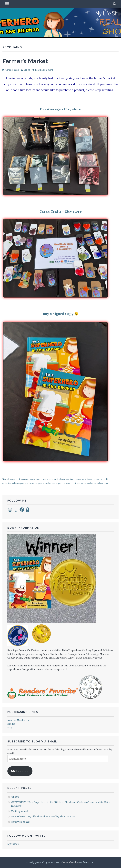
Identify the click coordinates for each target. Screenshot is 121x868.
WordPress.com (86, 862)
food (72, 479)
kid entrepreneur (20, 483)
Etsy (10, 727)
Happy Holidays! (21, 822)
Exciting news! (20, 811)
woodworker (87, 483)
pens (31, 483)
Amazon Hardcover (18, 720)
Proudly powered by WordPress (43, 862)
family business (61, 479)
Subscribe (20, 771)
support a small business (68, 483)
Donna (27, 70)
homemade (81, 479)
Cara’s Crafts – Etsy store (61, 211)
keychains (100, 479)
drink (43, 479)
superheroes (49, 483)
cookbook (35, 479)
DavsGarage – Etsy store (60, 109)
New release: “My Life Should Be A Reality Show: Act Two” (44, 816)
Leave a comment (44, 70)
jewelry (91, 479)
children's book (13, 479)
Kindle (11, 724)
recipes (38, 483)
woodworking (101, 483)
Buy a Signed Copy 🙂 (60, 314)
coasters (25, 479)
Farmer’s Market (25, 61)
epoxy (50, 479)
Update (15, 797)
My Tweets (13, 844)
